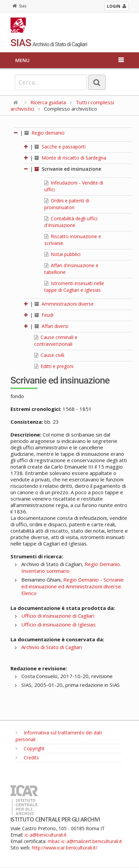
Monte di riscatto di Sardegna (70, 158)
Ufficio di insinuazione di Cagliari (58, 616)
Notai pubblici (62, 254)
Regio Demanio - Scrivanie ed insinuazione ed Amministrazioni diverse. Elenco (73, 586)
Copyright (30, 748)
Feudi (44, 315)
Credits (27, 758)
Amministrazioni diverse (64, 304)
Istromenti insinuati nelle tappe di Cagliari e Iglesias (74, 287)
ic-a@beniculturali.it (46, 835)
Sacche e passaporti (60, 147)
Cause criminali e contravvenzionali (56, 341)
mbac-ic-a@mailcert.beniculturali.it (85, 841)
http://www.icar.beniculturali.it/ (65, 848)
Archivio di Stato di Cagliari (52, 647)
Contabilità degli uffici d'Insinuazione (71, 222)
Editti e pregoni (54, 366)
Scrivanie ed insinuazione (68, 169)
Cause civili (49, 355)
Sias (19, 6)
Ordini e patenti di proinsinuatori (67, 204)
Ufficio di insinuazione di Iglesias (59, 624)
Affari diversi (51, 326)
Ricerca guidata (48, 102)
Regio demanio (44, 133)
